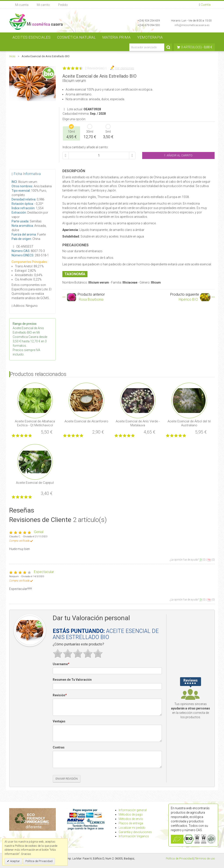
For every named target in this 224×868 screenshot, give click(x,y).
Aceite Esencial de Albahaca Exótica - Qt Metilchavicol (35, 423)
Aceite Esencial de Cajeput (35, 483)
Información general (133, 810)
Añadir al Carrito (178, 155)
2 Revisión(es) (95, 68)
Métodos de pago (131, 814)
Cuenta (206, 5)
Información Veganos (134, 836)
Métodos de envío (131, 819)
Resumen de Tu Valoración (72, 680)
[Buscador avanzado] (147, 47)
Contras (59, 747)
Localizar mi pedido (132, 828)
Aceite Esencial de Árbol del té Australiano (189, 423)
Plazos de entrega (131, 823)
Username (61, 664)
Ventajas (59, 721)
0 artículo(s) (191, 47)
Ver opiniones (125, 68)
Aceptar (15, 861)
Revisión (60, 695)
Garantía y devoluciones (135, 832)
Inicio (12, 56)
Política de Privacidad (179, 858)
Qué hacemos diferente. (34, 824)
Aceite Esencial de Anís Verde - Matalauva (138, 423)
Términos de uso (205, 858)
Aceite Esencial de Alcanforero (86, 421)
